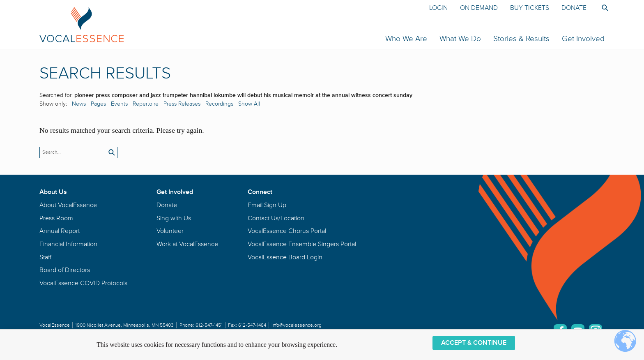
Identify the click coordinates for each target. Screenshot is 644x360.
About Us (53, 192)
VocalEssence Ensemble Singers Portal (302, 244)
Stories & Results (521, 39)
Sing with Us (174, 218)
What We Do (460, 39)
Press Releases (182, 104)
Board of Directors (65, 270)
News (79, 104)
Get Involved (583, 39)
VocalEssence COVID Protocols (83, 283)
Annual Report (60, 231)
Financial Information (68, 244)
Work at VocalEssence (187, 244)
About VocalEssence (68, 205)
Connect (260, 192)
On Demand (479, 8)
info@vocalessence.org (297, 325)
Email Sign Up (267, 205)
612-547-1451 (209, 325)
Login (438, 8)
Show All (249, 104)
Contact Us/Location (276, 218)
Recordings (219, 104)
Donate (574, 8)
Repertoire (146, 104)
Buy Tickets (530, 8)
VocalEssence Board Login (285, 257)
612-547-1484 (252, 325)
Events (119, 104)
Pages (98, 104)
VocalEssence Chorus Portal (287, 231)
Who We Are (406, 39)
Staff (45, 257)
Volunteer (170, 231)
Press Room (56, 218)
